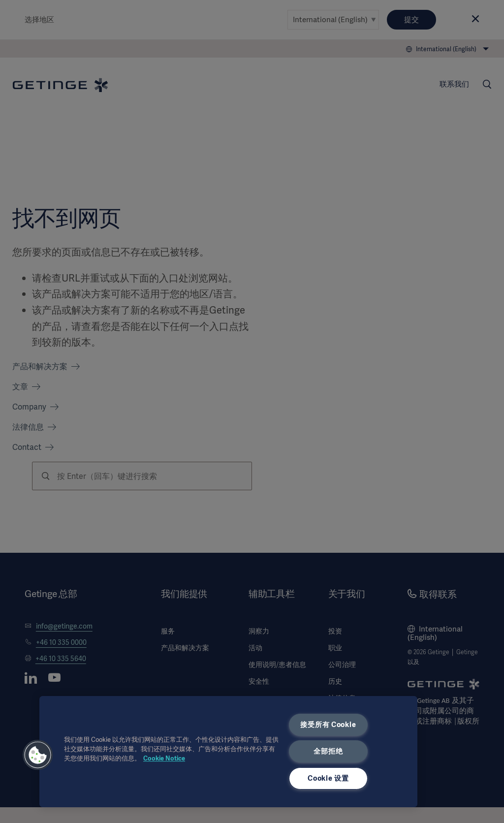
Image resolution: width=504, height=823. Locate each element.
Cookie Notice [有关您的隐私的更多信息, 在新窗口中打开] (164, 758)
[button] (38, 755)
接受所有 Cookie (328, 725)
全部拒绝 (328, 751)
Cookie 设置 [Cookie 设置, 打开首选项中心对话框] (328, 778)
